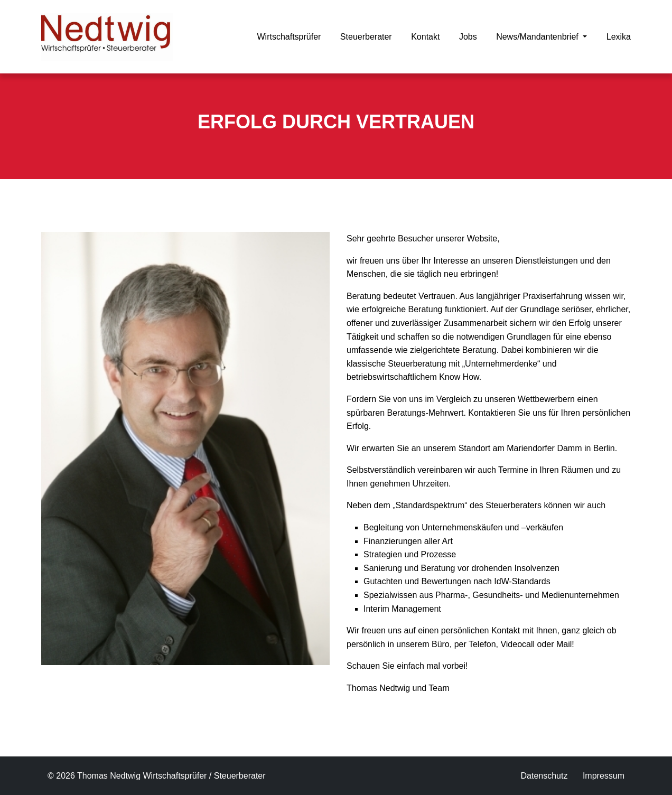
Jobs (468, 37)
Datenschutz (544, 776)
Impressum (604, 776)
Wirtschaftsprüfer (289, 37)
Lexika (619, 37)
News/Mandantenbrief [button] (538, 37)
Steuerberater (366, 37)
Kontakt (425, 37)
